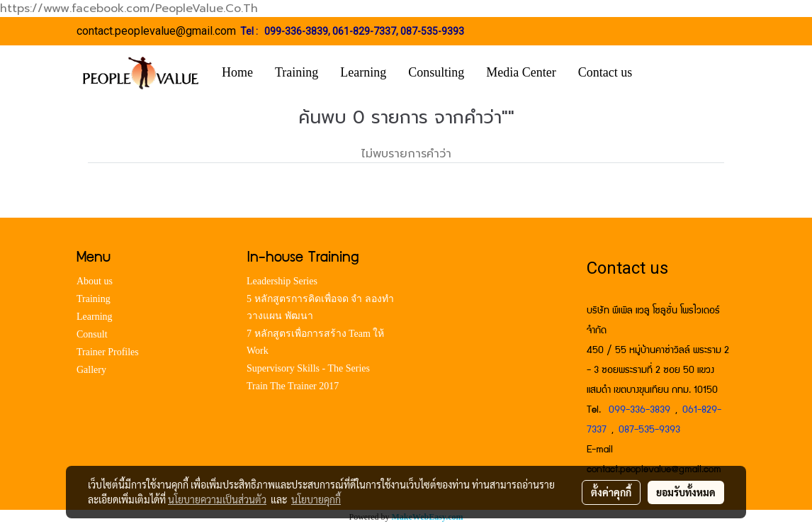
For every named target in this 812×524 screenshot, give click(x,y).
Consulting (436, 72)
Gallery (91, 370)
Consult (92, 334)
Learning (363, 72)
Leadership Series (282, 281)
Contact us (605, 72)
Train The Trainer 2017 (293, 386)
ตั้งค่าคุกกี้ (611, 492)
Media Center (521, 72)
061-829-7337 (364, 31)
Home (237, 72)
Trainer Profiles (108, 352)
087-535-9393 (432, 31)
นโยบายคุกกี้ (316, 499)
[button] (664, 73)
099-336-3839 (296, 31)
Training (297, 72)
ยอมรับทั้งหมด (686, 492)
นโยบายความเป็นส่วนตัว (217, 499)
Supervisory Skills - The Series (308, 368)
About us (95, 281)
